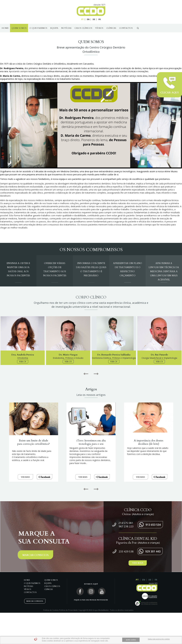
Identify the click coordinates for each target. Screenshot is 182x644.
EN (88, 19)
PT (82, 19)
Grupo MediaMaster (101, 610)
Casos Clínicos (83, 28)
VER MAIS (25, 477)
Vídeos (99, 28)
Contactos (126, 28)
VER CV (23, 362)
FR (100, 19)
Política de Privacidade (68, 610)
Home (5, 28)
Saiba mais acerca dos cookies (159, 639)
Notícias (66, 28)
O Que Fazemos (38, 28)
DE (94, 19)
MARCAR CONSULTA (36, 555)
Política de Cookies (51, 610)
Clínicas (111, 28)
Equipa (54, 28)
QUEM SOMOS (19, 28)
